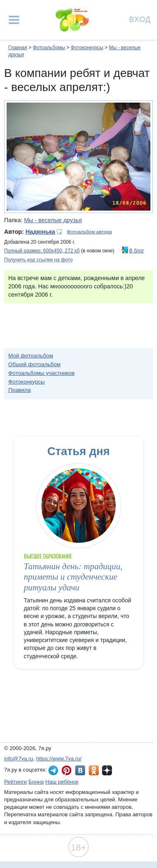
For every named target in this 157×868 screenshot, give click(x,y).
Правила (20, 390)
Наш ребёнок (62, 782)
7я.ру (107, 770)
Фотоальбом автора (89, 232)
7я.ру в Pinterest (67, 770)
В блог (137, 251)
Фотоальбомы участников (42, 373)
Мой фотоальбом (31, 356)
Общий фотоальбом (34, 364)
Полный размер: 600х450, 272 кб (42, 251)
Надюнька (40, 232)
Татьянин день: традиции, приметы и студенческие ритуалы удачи (73, 577)
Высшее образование (48, 556)
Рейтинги (15, 782)
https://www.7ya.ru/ (59, 759)
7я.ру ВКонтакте (80, 770)
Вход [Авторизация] (140, 19)
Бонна (36, 782)
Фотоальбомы (49, 48)
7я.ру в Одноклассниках (94, 770)
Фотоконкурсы (87, 48)
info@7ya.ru (19, 759)
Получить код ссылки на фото (38, 260)
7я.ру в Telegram (53, 770)
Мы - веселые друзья (53, 220)
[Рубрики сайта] (14, 20)
